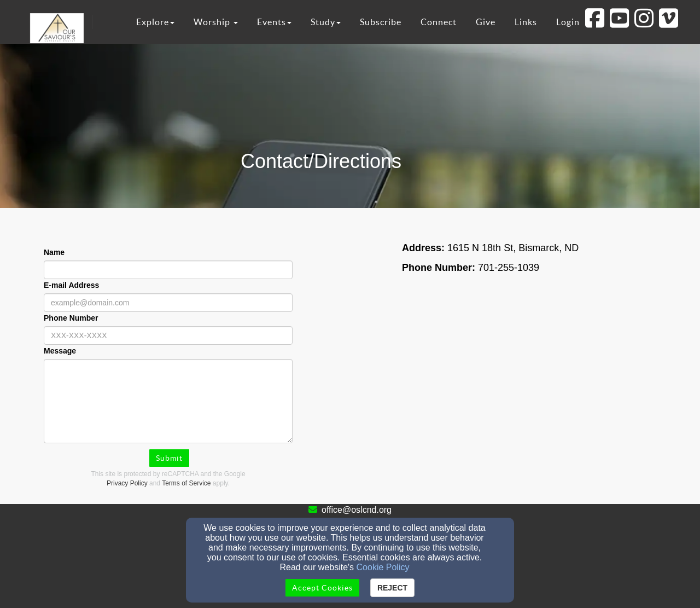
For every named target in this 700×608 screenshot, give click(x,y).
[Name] (168, 270)
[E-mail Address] (168, 303)
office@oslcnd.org (357, 510)
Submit (169, 458)
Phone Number (71, 318)
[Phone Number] (168, 335)
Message (60, 351)
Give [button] (486, 22)
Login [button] (568, 22)
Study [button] (326, 22)
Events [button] (274, 22)
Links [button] (526, 22)
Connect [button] (439, 22)
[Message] (168, 401)
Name (54, 252)
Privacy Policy (127, 483)
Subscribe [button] (381, 22)
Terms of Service (186, 483)
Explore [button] (155, 22)
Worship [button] (216, 22)
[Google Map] (532, 394)
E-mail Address (71, 285)
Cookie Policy (383, 567)
